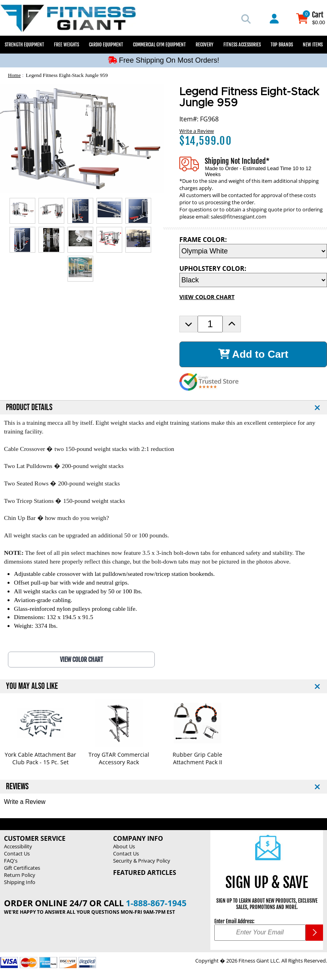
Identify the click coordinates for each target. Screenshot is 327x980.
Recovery (205, 45)
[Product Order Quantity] (210, 324)
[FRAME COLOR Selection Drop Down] (253, 251)
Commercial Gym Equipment (159, 45)
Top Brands (282, 45)
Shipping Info (20, 882)
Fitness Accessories (242, 45)
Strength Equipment (24, 45)
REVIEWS (17, 787)
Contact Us (17, 853)
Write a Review (197, 131)
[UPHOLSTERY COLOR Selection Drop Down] (253, 280)
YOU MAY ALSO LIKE (32, 686)
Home (14, 75)
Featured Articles (145, 873)
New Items (313, 45)
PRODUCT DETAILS (29, 408)
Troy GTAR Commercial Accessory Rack (119, 758)
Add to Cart (253, 354)
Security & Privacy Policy (142, 861)
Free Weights (66, 45)
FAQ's (11, 861)
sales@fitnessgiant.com (239, 217)
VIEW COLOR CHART (207, 297)
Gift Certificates (22, 868)
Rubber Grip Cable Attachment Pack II (197, 758)
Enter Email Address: (234, 921)
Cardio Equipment (106, 45)
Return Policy (20, 875)
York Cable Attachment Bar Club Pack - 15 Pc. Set (40, 758)
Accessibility (18, 846)
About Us (124, 846)
